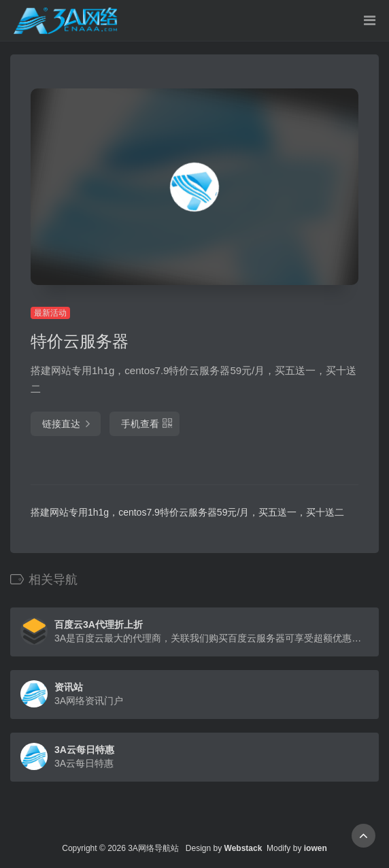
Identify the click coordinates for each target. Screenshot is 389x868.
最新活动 (50, 313)
